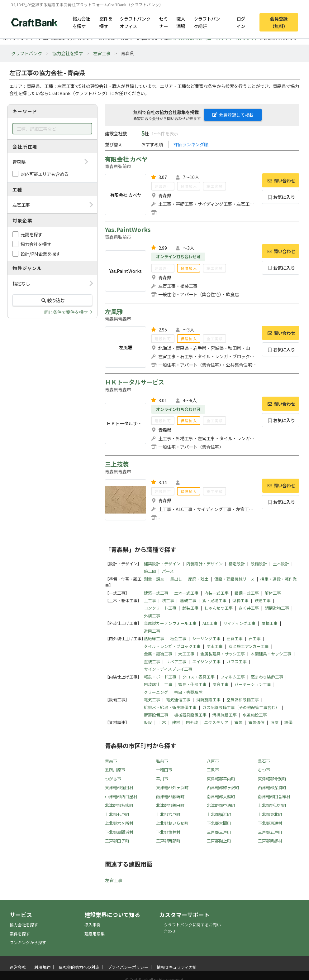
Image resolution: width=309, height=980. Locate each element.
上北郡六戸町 (168, 814)
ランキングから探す (28, 942)
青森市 (111, 761)
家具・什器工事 (192, 684)
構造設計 (237, 564)
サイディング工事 (239, 623)
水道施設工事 (255, 715)
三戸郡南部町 (168, 841)
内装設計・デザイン (204, 564)
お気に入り (281, 197)
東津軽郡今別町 (272, 779)
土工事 (150, 600)
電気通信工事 (178, 700)
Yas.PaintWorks (128, 229)
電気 (238, 722)
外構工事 (152, 616)
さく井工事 (249, 608)
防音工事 (221, 684)
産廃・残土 (198, 579)
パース (168, 571)
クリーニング (156, 692)
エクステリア (216, 722)
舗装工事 (190, 608)
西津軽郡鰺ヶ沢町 (223, 787)
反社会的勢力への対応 (79, 967)
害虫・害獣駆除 (188, 692)
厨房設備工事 (156, 715)
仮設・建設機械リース (234, 579)
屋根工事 (269, 623)
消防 (274, 722)
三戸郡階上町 (219, 841)
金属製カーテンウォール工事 (170, 623)
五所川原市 (115, 770)
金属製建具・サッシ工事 (223, 654)
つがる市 (113, 779)
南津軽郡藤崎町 (170, 797)
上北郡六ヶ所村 (119, 823)
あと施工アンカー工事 (249, 646)
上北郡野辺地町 (272, 805)
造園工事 (152, 631)
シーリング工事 (206, 638)
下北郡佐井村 (168, 832)
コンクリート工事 (160, 608)
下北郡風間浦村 (119, 832)
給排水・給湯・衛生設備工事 (170, 707)
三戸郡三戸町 (219, 832)
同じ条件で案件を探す (66, 312)
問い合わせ (281, 180)
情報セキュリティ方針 (177, 967)
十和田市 (164, 770)
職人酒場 (181, 22)
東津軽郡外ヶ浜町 (172, 787)
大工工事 (186, 654)
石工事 (255, 638)
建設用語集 (95, 934)
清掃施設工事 (225, 715)
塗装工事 (152, 661)
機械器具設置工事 (190, 715)
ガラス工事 (237, 661)
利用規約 (42, 967)
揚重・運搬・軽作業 (279, 579)
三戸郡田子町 (117, 841)
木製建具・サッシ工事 (271, 654)
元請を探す (31, 234)
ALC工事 (210, 623)
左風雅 (114, 311)
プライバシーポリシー (128, 967)
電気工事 (152, 700)
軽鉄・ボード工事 (160, 677)
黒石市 (264, 761)
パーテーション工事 (253, 684)
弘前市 (162, 761)
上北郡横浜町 (219, 814)
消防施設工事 (208, 700)
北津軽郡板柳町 (119, 805)
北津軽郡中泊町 (221, 805)
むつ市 (264, 770)
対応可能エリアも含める (45, 174)
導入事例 (93, 925)
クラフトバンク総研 (207, 22)
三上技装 (117, 464)
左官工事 (102, 53)
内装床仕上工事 (158, 684)
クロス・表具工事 (198, 677)
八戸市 (213, 761)
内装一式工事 (216, 593)
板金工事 (178, 638)
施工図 (150, 571)
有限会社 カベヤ (126, 159)
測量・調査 (154, 579)
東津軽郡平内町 (221, 779)
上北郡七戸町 (117, 814)
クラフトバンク (27, 53)
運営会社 (18, 967)
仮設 (148, 722)
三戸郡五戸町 (270, 832)
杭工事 (168, 600)
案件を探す (106, 22)
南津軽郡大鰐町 (221, 797)
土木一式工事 (186, 593)
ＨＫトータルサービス (135, 382)
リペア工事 (176, 661)
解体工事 (273, 593)
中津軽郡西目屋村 (121, 797)
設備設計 (259, 564)
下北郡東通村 (270, 823)
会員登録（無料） (279, 22)
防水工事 (215, 646)
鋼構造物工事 (277, 608)
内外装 (192, 722)
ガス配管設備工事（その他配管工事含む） (241, 707)
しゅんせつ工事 (219, 608)
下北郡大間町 (219, 823)
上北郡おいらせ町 (172, 823)
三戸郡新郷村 (270, 841)
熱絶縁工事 (154, 638)
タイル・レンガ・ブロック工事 (172, 646)
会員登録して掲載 (233, 115)
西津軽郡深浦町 (272, 787)
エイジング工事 (206, 661)
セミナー (164, 22)
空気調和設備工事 (243, 700)
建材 (176, 722)
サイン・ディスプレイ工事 (168, 669)
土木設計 (281, 564)
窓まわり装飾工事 (267, 677)
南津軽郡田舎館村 (274, 797)
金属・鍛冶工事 (158, 654)
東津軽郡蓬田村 (119, 787)
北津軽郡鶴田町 (170, 805)
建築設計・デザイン (162, 564)
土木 (162, 722)
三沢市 (213, 770)
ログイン (241, 22)
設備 (288, 722)
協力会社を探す (81, 22)
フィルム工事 (233, 677)
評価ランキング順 (191, 144)
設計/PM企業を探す (40, 254)
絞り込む (52, 300)
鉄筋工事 (263, 600)
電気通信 (256, 722)
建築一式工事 (156, 593)
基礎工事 (188, 600)
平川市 (162, 779)
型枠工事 (240, 600)
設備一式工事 (247, 593)
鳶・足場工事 (214, 600)
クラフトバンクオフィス (135, 22)
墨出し (176, 579)
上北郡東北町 (270, 814)
